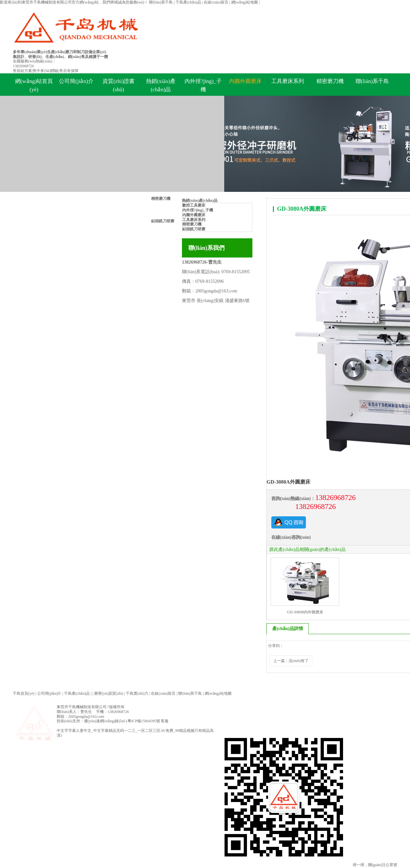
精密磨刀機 (161, 199)
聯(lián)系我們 (206, 248)
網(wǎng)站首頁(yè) (34, 85)
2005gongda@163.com (216, 291)
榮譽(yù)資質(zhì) (109, 694)
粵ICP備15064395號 (144, 722)
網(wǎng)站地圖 (245, 2)
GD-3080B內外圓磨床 (305, 612)
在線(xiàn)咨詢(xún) (291, 537)
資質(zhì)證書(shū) (119, 85)
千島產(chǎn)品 (189, 2)
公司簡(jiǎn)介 (76, 81)
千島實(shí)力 (137, 694)
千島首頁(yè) (24, 694)
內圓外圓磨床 (245, 81)
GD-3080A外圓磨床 (302, 209)
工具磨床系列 (288, 81)
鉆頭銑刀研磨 (163, 221)
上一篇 (292, 661)
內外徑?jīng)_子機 (203, 85)
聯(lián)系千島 (161, 2)
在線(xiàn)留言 (217, 2)
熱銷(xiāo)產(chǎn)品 (161, 85)
